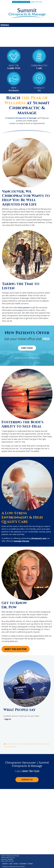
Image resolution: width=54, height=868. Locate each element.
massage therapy (21, 541)
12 (29, 744)
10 (24, 744)
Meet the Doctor (16, 649)
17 (40, 744)
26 (13, 747)
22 (5, 747)
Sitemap (30, 863)
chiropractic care (39, 538)
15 (35, 744)
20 (46, 744)
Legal (11, 863)
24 (9, 747)
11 (27, 744)
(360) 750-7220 (36, 2)
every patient (24, 308)
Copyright (5, 863)
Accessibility (23, 863)
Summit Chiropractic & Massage (22, 118)
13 (31, 744)
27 (16, 747)
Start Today (27, 348)
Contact (39, 82)
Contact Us (27, 780)
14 (33, 744)
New (14, 82)
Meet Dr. (14, 60)
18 (42, 744)
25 (11, 747)
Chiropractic (39, 60)
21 (49, 744)
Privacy (16, 863)
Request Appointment (21, 2)
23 (7, 747)
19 (44, 744)
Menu (5, 25)
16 (38, 744)
